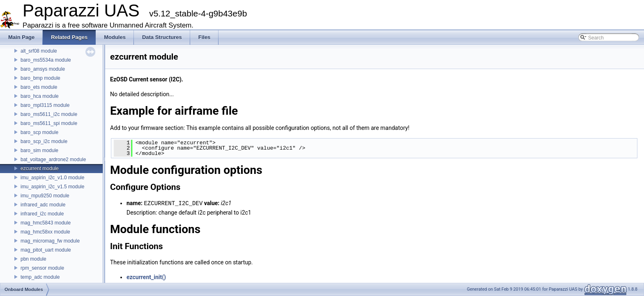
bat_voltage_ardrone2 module (53, 160)
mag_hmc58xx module (45, 232)
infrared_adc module (43, 205)
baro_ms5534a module (46, 60)
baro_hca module (40, 96)
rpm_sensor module (42, 268)
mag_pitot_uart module (46, 250)
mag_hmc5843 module (46, 223)
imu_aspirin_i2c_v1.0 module (52, 178)
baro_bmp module (40, 78)
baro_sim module (39, 150)
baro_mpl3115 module (45, 105)
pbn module (33, 259)
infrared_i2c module (42, 214)
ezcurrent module (40, 169)
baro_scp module (39, 132)
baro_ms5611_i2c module (49, 114)
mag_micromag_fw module (50, 241)
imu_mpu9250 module (45, 196)
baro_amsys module (43, 69)
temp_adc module (40, 277)
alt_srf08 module (39, 51)
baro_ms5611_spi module (49, 123)
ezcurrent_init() (146, 277)
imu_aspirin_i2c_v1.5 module (52, 187)
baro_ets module (39, 87)
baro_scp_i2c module (44, 141)
